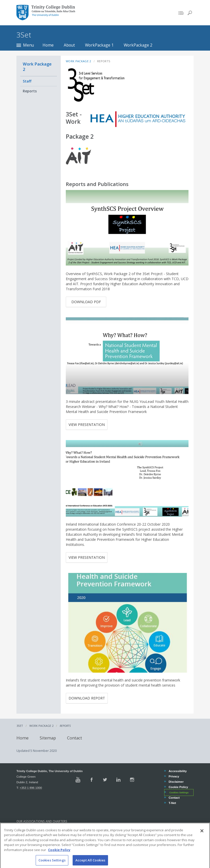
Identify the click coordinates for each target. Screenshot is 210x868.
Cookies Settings (179, 793)
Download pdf (86, 302)
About (69, 45)
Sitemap (48, 738)
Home (48, 45)
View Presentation (87, 425)
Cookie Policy (178, 787)
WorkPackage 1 (99, 45)
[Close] (202, 836)
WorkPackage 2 (138, 45)
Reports (30, 91)
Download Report (87, 698)
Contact (75, 738)
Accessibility (177, 771)
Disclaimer (176, 782)
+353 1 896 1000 (31, 788)
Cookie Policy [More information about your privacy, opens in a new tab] (59, 855)
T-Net (172, 803)
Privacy (174, 776)
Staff (27, 81)
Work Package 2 (37, 67)
